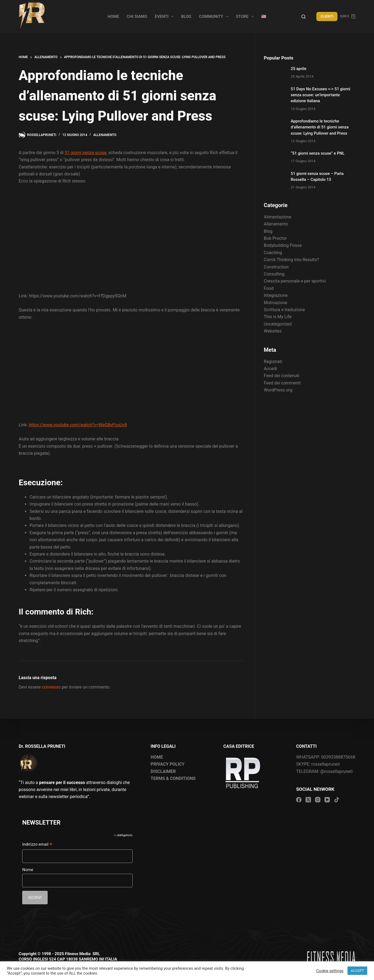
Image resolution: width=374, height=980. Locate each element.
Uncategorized (278, 324)
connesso (51, 687)
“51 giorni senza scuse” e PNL (318, 153)
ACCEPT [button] (357, 971)
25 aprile (298, 69)
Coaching (273, 253)
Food (269, 288)
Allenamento (105, 135)
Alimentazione (278, 217)
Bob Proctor (275, 238)
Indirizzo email (37, 845)
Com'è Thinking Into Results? (291, 260)
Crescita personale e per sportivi (295, 281)
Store (246, 16)
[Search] (304, 17)
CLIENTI (327, 16)
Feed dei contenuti (282, 376)
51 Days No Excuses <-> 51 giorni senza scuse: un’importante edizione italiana (320, 95)
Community (215, 16)
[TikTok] (337, 800)
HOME (157, 757)
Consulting (274, 274)
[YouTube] (327, 800)
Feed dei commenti (282, 383)
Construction (276, 267)
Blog (186, 16)
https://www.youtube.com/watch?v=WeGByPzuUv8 (78, 425)
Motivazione (276, 303)
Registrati (273, 362)
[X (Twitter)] (308, 800)
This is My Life (278, 317)
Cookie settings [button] (330, 971)
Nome (28, 870)
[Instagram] (318, 800)
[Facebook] (299, 800)
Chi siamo (137, 16)
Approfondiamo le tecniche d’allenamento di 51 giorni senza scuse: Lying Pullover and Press (320, 127)
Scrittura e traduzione (284, 310)
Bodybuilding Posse (283, 245)
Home (114, 16)
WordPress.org (278, 390)
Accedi (270, 369)
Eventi (165, 16)
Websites (273, 331)
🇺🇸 (264, 16)
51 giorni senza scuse (86, 153)
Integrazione (276, 295)
